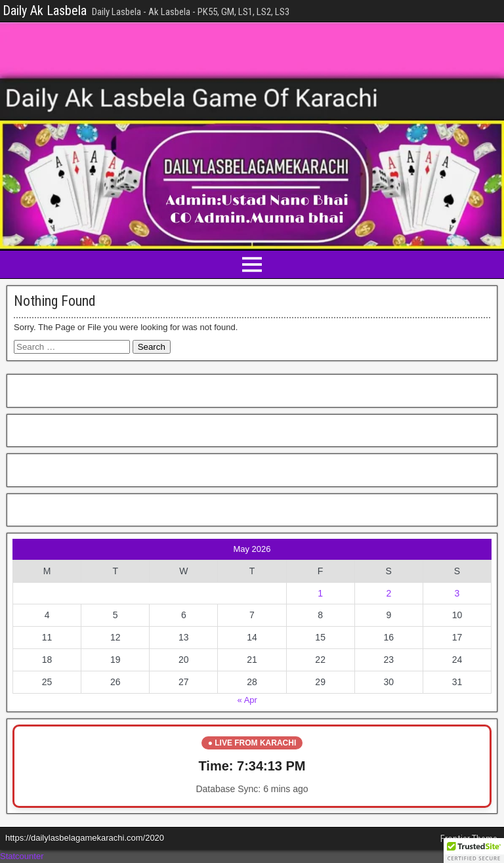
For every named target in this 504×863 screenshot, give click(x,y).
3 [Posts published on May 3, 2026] (457, 593)
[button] (474, 851)
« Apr (247, 700)
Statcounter (22, 856)
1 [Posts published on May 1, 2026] (320, 593)
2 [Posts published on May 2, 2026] (388, 593)
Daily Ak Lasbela (45, 11)
